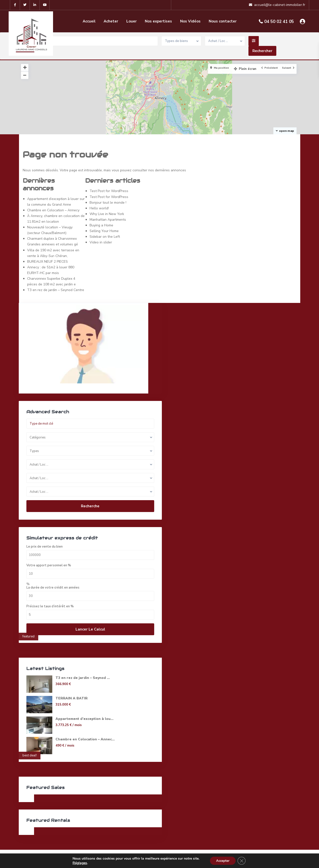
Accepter (222, 860)
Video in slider (101, 242)
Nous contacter (223, 21)
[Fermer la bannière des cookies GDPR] (243, 860)
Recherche (59, 485)
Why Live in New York (107, 214)
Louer (131, 21)
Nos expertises (158, 21)
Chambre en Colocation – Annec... (66, 729)
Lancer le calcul (58, 614)
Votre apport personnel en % (49, 550)
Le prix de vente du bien (45, 532)
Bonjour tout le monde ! (108, 203)
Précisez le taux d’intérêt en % (50, 591)
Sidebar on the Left (105, 237)
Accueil (89, 21)
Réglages (78, 863)
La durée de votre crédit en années (53, 573)
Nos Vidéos (190, 21)
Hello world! (99, 208)
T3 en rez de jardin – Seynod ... (72, 665)
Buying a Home (101, 225)
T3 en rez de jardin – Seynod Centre (56, 290)
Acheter (111, 21)
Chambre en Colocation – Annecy (53, 210)
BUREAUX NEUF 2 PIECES (47, 262)
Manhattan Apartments (108, 220)
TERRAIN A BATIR (71, 683)
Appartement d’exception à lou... (72, 706)
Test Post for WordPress (109, 191)
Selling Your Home (104, 231)
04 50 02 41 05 (279, 22)
